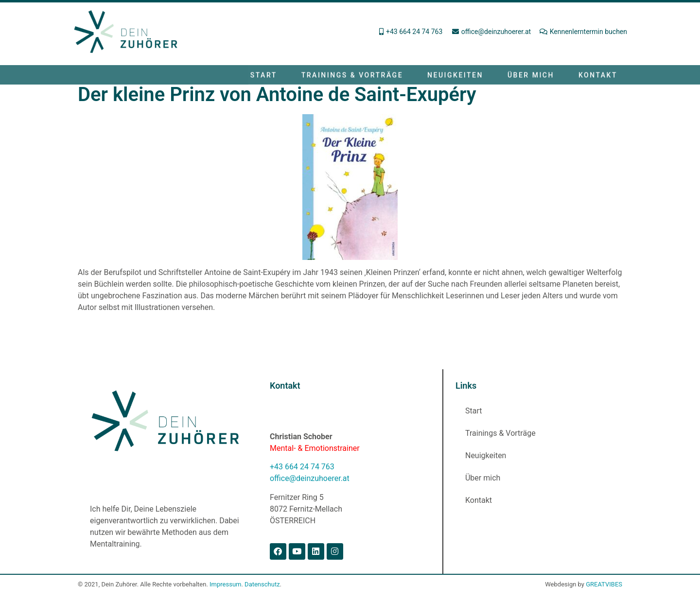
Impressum (225, 584)
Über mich (531, 77)
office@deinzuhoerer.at (310, 478)
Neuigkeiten (455, 77)
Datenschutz (262, 584)
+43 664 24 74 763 (302, 467)
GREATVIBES (604, 584)
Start (264, 77)
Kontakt (598, 77)
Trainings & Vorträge (352, 77)
